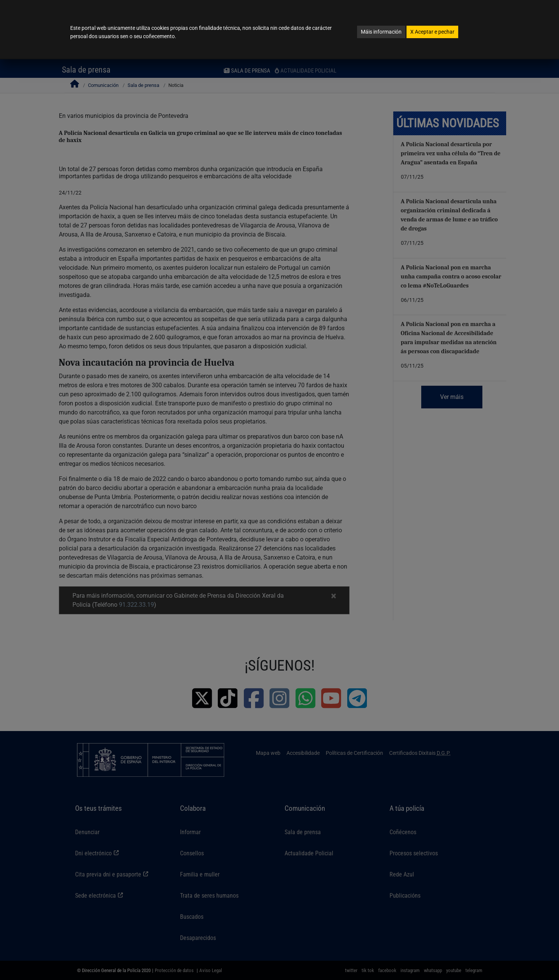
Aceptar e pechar (432, 32)
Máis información (381, 32)
